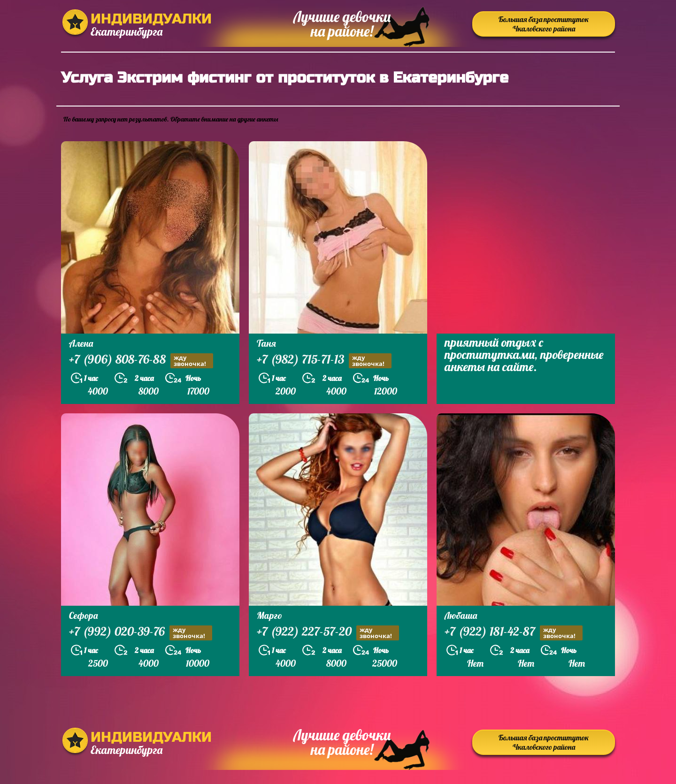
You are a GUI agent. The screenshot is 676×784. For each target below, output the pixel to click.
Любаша (461, 615)
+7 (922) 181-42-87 (514, 633)
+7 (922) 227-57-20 (328, 633)
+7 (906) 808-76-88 (141, 361)
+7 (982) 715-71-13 (324, 361)
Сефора (83, 615)
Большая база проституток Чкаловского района (544, 24)
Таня (266, 343)
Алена (81, 343)
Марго (269, 615)
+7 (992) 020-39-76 (141, 633)
